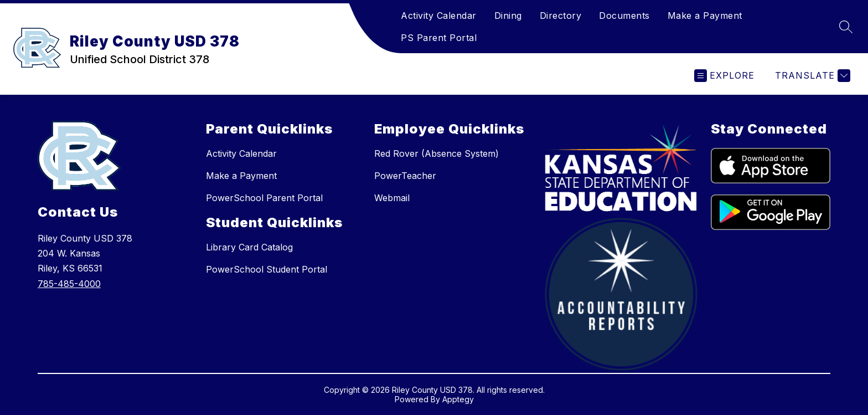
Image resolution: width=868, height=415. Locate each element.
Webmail (392, 198)
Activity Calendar (439, 16)
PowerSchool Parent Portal (264, 198)
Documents (624, 16)
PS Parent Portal (439, 38)
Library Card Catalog (249, 247)
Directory (561, 16)
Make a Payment (705, 16)
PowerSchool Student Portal (267, 269)
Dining (508, 16)
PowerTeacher (405, 176)
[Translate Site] (811, 76)
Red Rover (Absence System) (436, 153)
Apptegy (458, 399)
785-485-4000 (69, 284)
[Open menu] (724, 76)
